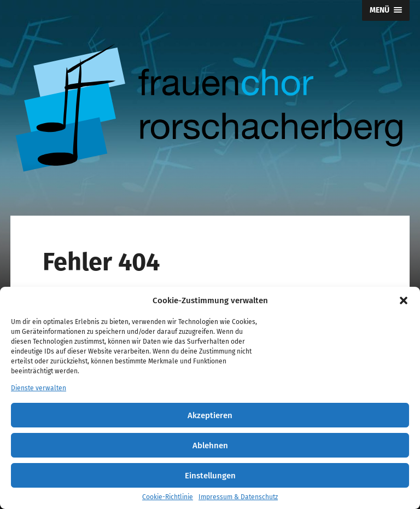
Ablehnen (210, 446)
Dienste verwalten (39, 388)
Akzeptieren (210, 415)
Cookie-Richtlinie (168, 497)
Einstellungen (210, 476)
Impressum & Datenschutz (238, 497)
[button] (404, 300)
